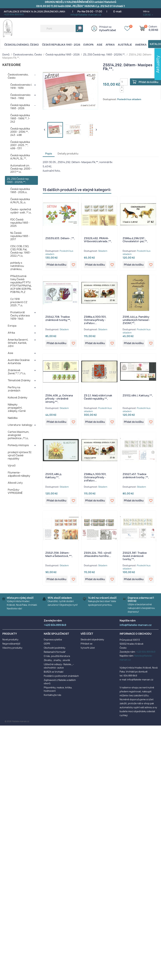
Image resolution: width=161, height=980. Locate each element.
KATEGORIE (12, 65)
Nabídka (13, 418)
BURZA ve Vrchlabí (54, 672)
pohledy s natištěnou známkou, (17, 266)
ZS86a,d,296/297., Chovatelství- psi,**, (135, 240)
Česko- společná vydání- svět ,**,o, (21, 211)
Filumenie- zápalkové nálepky (19, 474)
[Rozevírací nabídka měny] (148, 15)
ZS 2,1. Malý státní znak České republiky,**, (98, 397)
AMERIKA (141, 45)
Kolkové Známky (18, 397)
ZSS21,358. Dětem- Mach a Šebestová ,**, (59, 554)
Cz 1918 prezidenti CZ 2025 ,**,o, (19, 302)
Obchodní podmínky (55, 648)
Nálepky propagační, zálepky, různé (17, 408)
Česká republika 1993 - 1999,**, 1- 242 (20, 118)
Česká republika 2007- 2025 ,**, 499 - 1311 (20, 145)
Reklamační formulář (55, 652)
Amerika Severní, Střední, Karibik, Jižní (18, 343)
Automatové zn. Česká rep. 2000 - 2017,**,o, (21, 169)
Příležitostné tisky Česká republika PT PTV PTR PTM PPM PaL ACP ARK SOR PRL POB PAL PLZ (21, 284)
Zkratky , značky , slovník (57, 660)
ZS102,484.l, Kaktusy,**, (138, 395)
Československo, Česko (22, 45)
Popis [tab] (49, 154)
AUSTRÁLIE (125, 45)
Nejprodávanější (11, 644)
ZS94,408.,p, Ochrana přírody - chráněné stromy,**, (59, 399)
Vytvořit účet (108, 30)
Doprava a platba (53, 639)
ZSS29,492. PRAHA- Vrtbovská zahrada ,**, (98, 240)
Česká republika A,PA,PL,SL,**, (20, 157)
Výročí (12, 466)
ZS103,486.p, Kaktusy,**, (54, 476)
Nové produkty (10, 639)
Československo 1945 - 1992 (20, 96)
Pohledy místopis (18, 445)
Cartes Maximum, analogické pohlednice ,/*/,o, (18, 435)
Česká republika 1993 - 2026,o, (20, 191)
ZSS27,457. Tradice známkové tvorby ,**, (136, 476)
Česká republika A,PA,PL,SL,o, (20, 201)
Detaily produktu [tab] (68, 154)
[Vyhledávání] (62, 28)
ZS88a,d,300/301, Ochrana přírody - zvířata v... (95, 320)
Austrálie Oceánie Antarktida (19, 362)
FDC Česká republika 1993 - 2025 (20, 223)
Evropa (89, 45)
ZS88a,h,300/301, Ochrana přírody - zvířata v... (95, 477)
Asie (100, 45)
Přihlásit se (105, 27)
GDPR (47, 644)
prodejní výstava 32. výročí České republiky (20, 455)
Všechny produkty (12, 648)
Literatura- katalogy (20, 425)
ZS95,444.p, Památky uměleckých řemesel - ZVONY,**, (136, 320)
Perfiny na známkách (14, 389)
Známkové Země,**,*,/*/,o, (17, 372)
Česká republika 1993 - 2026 (61, 45)
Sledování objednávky (92, 639)
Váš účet (87, 634)
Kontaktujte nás (53, 695)
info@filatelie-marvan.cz (86, 15)
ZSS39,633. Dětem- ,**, (60, 238)
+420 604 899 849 (14, 14)
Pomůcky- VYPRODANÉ (15, 491)
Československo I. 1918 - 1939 (21, 86)
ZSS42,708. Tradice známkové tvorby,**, (58, 318)
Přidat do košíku (56, 265)
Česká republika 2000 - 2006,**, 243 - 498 (20, 132)
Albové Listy (15, 483)
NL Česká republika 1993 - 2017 (20, 236)
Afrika (110, 45)
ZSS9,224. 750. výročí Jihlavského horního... (98, 554)
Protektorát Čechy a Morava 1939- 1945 (20, 315)
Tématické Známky (19, 380)
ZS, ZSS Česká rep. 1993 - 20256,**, (18, 180)
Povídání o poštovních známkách (61, 676)
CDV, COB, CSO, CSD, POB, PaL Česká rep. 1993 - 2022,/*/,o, (21, 251)
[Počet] (124, 82)
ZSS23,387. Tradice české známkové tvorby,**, (135, 556)
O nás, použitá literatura (57, 656)
